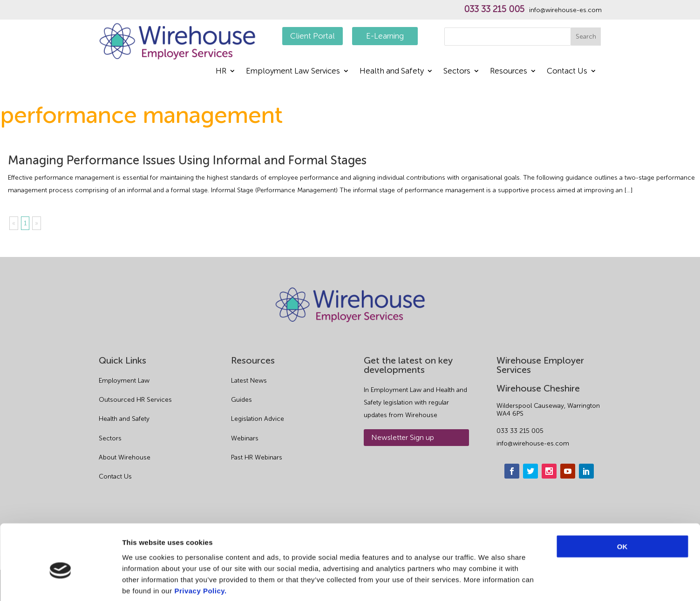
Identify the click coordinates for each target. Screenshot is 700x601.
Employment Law (124, 381)
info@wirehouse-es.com (565, 10)
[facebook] (512, 471)
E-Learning (385, 36)
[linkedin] (586, 471)
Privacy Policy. (200, 545)
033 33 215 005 (494, 9)
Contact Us (567, 71)
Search (586, 37)
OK (622, 501)
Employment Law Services (293, 71)
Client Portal (313, 36)
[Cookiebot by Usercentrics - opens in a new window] (60, 583)
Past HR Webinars (257, 457)
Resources (509, 71)
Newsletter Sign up (403, 437)
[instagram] (549, 471)
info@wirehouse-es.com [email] (533, 443)
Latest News (249, 381)
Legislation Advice (258, 419)
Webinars (245, 438)
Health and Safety (392, 71)
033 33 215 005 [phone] (520, 431)
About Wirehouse (125, 457)
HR (221, 71)
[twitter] (530, 471)
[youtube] (568, 471)
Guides (241, 400)
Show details (489, 583)
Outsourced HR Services (135, 400)
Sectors (457, 71)
